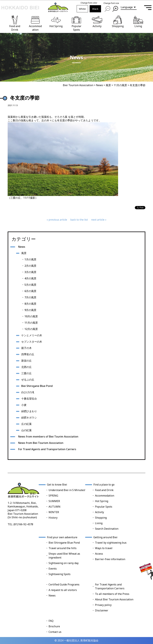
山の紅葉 (26, 430)
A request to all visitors (63, 590)
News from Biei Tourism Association (41, 443)
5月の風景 (30, 285)
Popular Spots (104, 507)
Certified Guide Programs (64, 584)
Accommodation (105, 496)
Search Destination (107, 529)
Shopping (101, 518)
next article (98, 220)
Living (99, 523)
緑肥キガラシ (29, 418)
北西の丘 (26, 367)
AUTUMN (54, 507)
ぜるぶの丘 (28, 380)
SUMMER (54, 501)
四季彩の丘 (28, 354)
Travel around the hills (63, 548)
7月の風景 (30, 297)
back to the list (79, 220)
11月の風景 (31, 323)
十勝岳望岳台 (29, 399)
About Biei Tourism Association (114, 599)
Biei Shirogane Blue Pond (37, 386)
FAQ (51, 621)
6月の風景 (30, 291)
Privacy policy (103, 605)
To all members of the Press (112, 594)
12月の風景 (31, 329)
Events (53, 569)
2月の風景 (30, 266)
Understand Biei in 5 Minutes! (67, 490)
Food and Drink (104, 490)
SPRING (53, 496)
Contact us (55, 632)
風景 (24, 253)
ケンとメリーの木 (32, 335)
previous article (57, 220)
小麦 (24, 405)
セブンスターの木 (32, 342)
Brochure (54, 626)
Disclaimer (102, 610)
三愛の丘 (26, 373)
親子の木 (26, 348)
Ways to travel (104, 548)
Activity (99, 512)
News (22, 247)
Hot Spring (102, 501)
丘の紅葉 (26, 424)
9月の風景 (30, 310)
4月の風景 (30, 278)
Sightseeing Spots (60, 574)
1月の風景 (30, 259)
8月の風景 (30, 304)
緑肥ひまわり (29, 411)
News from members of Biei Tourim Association (48, 437)
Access (99, 554)
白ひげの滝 (28, 392)
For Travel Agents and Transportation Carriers (47, 449)
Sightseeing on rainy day (64, 563)
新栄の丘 (26, 361)
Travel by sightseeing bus (111, 543)
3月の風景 (30, 272)
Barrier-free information (110, 559)
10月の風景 (31, 316)
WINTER (54, 512)
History (53, 518)
